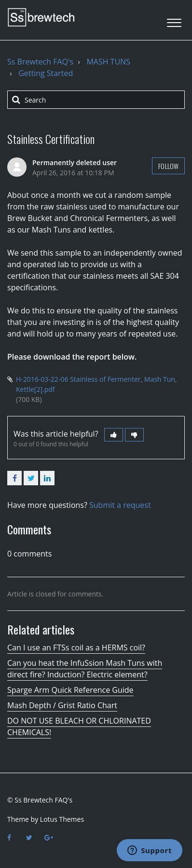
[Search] (96, 100)
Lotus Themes (62, 819)
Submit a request (120, 505)
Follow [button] (168, 166)
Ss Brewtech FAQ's (40, 62)
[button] (174, 20)
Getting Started (46, 73)
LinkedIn (47, 478)
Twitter (31, 478)
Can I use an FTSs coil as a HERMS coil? (76, 648)
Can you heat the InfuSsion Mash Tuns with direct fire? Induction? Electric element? (85, 669)
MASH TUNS (108, 62)
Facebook (14, 478)
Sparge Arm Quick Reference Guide (70, 690)
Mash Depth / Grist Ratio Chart (62, 705)
